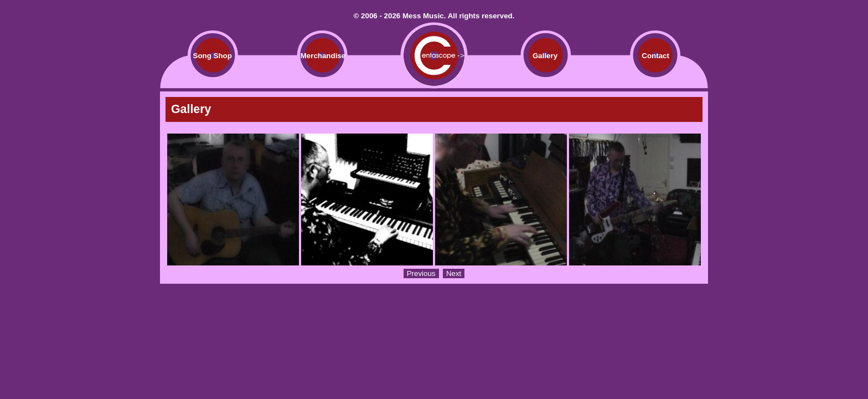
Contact (655, 56)
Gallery (545, 56)
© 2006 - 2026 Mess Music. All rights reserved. (434, 16)
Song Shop (213, 56)
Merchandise (323, 56)
